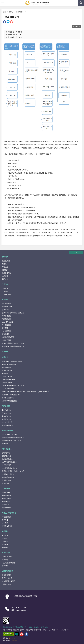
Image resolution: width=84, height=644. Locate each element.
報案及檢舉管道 (7, 526)
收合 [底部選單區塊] (76, 252)
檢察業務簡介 (20, 12)
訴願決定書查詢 (7, 376)
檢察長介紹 (6, 261)
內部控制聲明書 (7, 383)
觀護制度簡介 (7, 456)
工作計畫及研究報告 (9, 379)
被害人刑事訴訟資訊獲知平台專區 (13, 343)
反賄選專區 (6, 488)
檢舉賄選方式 (6, 492)
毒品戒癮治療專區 (8, 477)
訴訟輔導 (5, 351)
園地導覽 (5, 535)
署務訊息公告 (6, 410)
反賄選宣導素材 (7, 499)
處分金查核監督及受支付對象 (12, 441)
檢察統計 (5, 538)
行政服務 (5, 541)
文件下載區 (6, 505)
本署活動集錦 (6, 517)
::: (2, 1)
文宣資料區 (6, 334)
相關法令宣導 (6, 495)
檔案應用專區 (6, 340)
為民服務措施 (6, 316)
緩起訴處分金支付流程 (9, 434)
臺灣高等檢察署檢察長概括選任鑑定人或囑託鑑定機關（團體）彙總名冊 (25, 392)
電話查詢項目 (6, 319)
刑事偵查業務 (12, 17)
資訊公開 (5, 357)
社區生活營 (6, 483)
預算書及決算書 (7, 370)
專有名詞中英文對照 (9, 581)
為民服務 (5, 300)
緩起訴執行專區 (7, 430)
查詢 (81, 3)
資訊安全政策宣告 (18, 627)
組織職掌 (5, 270)
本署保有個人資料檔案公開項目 (12, 361)
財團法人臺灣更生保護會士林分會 (13, 471)
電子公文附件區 (7, 578)
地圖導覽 (5, 288)
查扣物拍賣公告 (7, 422)
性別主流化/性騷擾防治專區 (11, 395)
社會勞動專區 (7, 480)
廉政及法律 (6, 553)
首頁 (5, 12)
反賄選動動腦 (6, 508)
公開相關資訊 (6, 367)
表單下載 (5, 328)
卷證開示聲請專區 (8, 337)
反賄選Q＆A (6, 502)
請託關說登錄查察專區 (9, 563)
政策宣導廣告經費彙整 (9, 401)
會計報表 (5, 373)
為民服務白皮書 (7, 307)
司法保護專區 (7, 449)
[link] (5, 22)
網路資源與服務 (7, 571)
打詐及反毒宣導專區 (9, 513)
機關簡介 (11, 12)
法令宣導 (5, 523)
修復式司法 (6, 453)
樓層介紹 (5, 291)
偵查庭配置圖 (6, 294)
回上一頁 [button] (77, 27)
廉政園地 (5, 560)
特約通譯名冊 (6, 331)
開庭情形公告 (6, 416)
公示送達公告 (6, 419)
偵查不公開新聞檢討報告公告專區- (13, 386)
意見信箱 (37, 627)
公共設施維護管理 (8, 389)
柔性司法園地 (7, 465)
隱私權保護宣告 (7, 627)
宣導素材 (5, 520)
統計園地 (5, 531)
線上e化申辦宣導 (7, 322)
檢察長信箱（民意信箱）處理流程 (13, 313)
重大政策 (5, 279)
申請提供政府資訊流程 (9, 364)
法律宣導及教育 (7, 557)
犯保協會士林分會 (8, 474)
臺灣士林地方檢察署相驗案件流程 (13, 346)
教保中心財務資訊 (8, 398)
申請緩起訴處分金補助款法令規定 (13, 437)
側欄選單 (3, 3)
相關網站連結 (6, 584)
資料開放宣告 (44, 627)
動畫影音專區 (6, 575)
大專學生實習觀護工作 (10, 462)
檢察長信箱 (6, 310)
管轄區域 (5, 267)
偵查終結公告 (6, 413)
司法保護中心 (6, 304)
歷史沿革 (5, 264)
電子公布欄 (6, 406)
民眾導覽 (5, 284)
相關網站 (5, 547)
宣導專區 (5, 566)
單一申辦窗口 (6, 325)
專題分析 (5, 544)
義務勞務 (5, 444)
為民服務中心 (7, 276)
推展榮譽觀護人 (7, 459)
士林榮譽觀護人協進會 (10, 468)
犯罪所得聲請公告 (8, 425)
